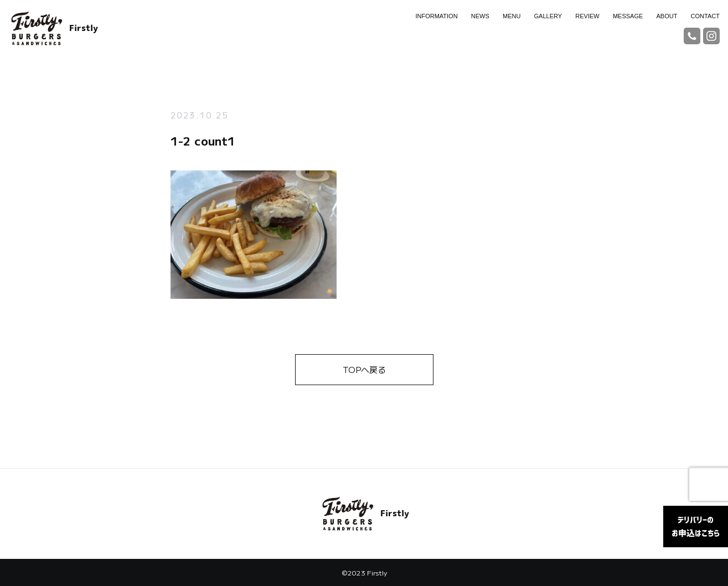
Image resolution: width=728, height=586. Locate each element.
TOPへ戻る (364, 369)
